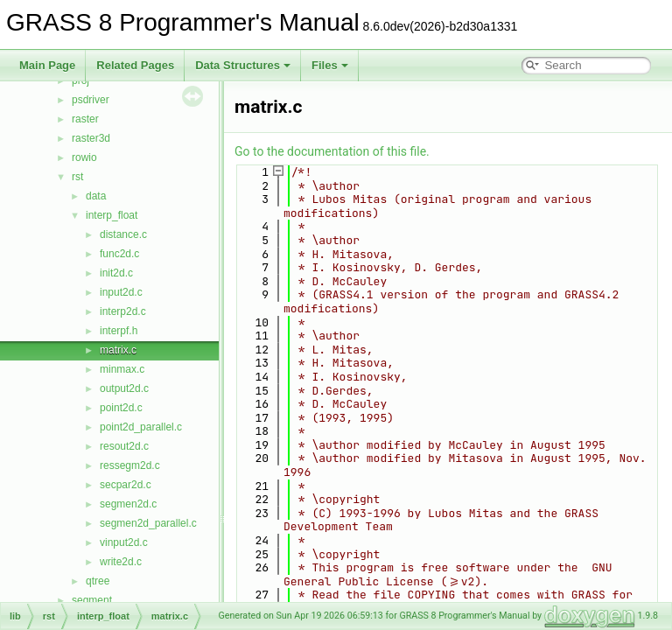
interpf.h (119, 331)
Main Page (47, 65)
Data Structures (243, 65)
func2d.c (119, 254)
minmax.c (122, 369)
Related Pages (135, 65)
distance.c (123, 234)
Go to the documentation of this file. (332, 151)
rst (77, 177)
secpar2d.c (126, 485)
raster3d (91, 138)
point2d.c (121, 408)
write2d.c (121, 562)
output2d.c (124, 388)
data (96, 196)
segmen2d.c (128, 504)
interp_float (112, 215)
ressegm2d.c (130, 465)
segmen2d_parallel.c (148, 523)
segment (92, 600)
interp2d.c (123, 311)
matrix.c (118, 350)
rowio (84, 157)
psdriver (91, 100)
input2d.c (121, 292)
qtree (98, 581)
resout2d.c (124, 446)
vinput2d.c (124, 542)
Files (330, 65)
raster (85, 119)
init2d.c (116, 273)
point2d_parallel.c (141, 427)
